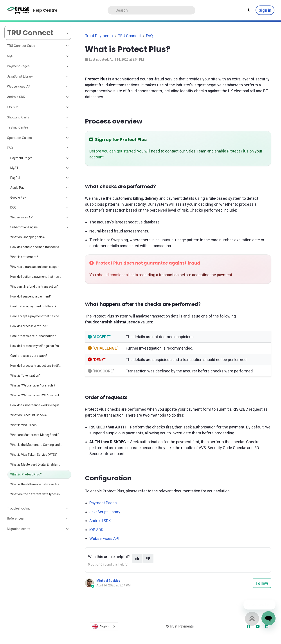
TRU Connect (129, 36)
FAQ (149, 36)
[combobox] (104, 627)
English (101, 626)
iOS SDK (96, 530)
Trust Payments (99, 36)
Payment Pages (103, 503)
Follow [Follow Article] (262, 583)
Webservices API (104, 538)
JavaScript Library (105, 512)
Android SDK (100, 521)
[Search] (151, 10)
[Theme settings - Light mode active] (249, 10)
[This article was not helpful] (148, 558)
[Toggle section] (68, 46)
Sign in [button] (265, 10)
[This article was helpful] (137, 558)
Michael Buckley (108, 581)
